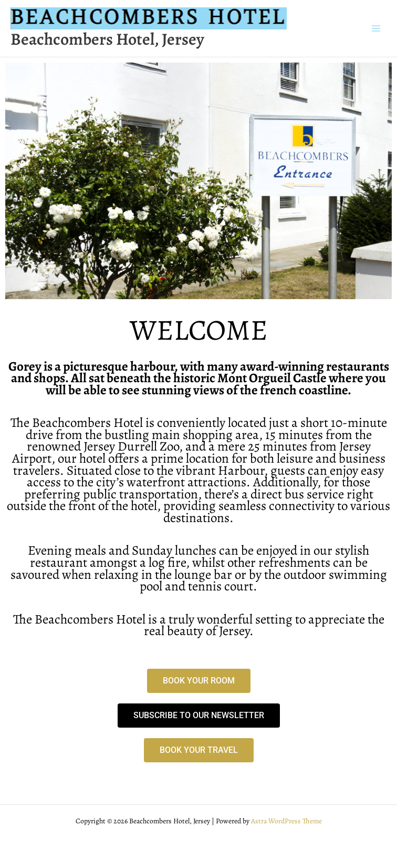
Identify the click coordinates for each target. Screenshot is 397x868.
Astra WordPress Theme (286, 821)
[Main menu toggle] (376, 29)
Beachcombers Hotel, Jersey (107, 39)
